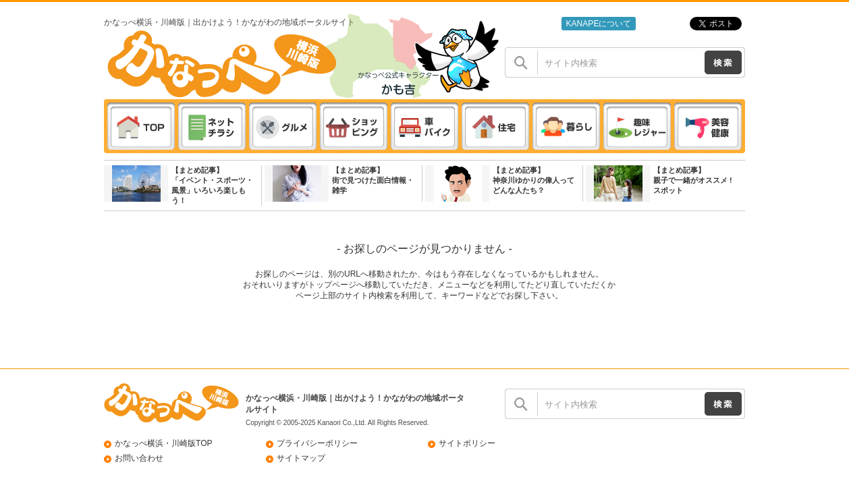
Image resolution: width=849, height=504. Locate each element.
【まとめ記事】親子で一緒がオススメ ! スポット (693, 180)
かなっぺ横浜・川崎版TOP (164, 443)
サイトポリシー (467, 443)
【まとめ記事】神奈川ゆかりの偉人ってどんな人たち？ (533, 180)
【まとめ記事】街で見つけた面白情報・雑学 (373, 180)
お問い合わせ (139, 458)
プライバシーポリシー (317, 443)
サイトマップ (301, 458)
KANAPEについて (598, 24)
